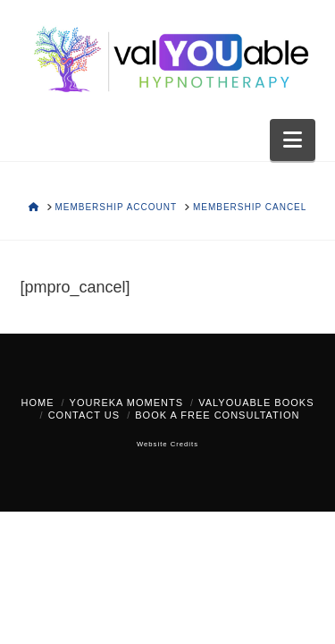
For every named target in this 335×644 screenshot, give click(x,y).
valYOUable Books (256, 402)
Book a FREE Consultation (217, 415)
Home (38, 402)
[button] (293, 140)
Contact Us (84, 415)
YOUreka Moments (126, 402)
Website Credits (167, 444)
